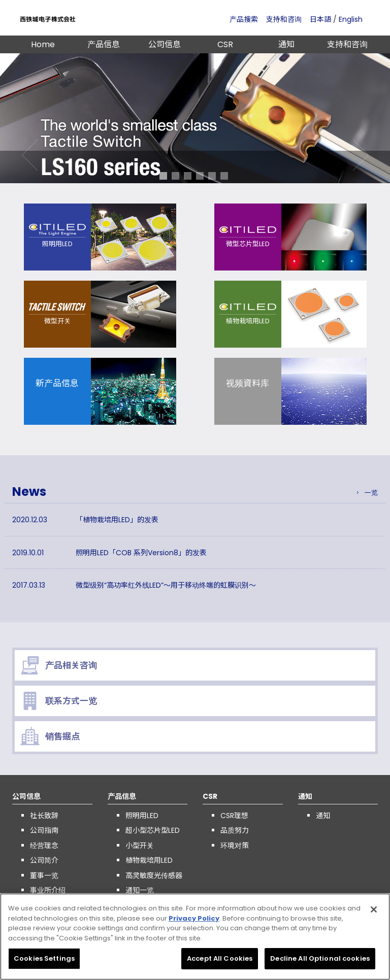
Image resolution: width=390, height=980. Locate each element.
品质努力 (235, 830)
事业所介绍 (48, 890)
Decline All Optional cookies (320, 962)
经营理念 (44, 846)
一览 (371, 493)
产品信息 (104, 44)
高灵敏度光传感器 (154, 875)
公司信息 (165, 44)
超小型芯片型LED (153, 830)
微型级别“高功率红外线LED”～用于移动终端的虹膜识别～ (166, 585)
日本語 (320, 19)
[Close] (374, 913)
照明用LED (142, 816)
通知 (286, 44)
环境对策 (235, 846)
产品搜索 (244, 19)
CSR (225, 44)
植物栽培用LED (149, 860)
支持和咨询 (284, 19)
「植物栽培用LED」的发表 (117, 520)
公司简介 (44, 860)
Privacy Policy (194, 922)
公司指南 (44, 830)
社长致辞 (44, 816)
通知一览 (140, 890)
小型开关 (140, 846)
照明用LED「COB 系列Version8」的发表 (141, 553)
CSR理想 (234, 816)
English (351, 19)
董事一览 (44, 875)
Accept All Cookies (220, 962)
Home (43, 44)
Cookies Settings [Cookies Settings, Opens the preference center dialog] (44, 962)
